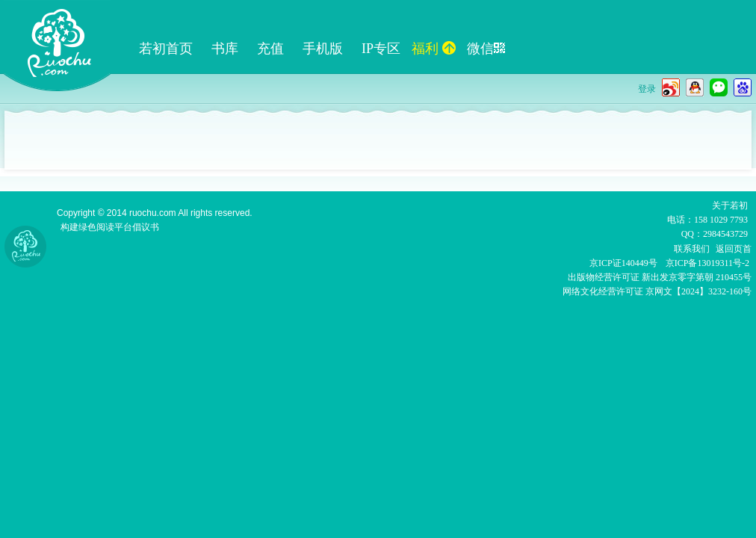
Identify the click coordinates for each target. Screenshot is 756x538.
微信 (486, 49)
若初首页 (166, 49)
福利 (434, 49)
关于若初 (730, 205)
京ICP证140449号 (623, 263)
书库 (225, 49)
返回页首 (734, 249)
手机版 (323, 49)
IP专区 (381, 49)
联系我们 (692, 249)
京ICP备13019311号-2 (707, 263)
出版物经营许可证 (605, 277)
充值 (270, 49)
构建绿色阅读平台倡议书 (110, 227)
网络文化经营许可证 (603, 291)
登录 (647, 89)
